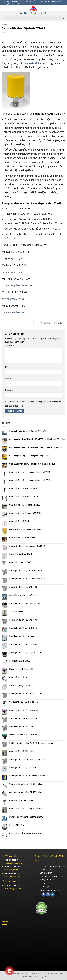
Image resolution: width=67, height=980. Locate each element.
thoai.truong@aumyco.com (17, 285)
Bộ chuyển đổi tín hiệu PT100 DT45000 (26, 694)
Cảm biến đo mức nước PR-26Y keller (26, 784)
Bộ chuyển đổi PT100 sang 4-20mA (25, 603)
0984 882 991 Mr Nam (12, 874)
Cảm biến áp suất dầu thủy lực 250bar (26, 809)
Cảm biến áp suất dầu (19, 677)
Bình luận (9, 346)
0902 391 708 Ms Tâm (12, 885)
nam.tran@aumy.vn (13, 272)
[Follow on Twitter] (53, 894)
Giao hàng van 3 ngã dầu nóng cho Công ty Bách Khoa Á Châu (35, 447)
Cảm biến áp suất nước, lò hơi (22, 538)
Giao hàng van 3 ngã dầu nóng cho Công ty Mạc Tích (32, 456)
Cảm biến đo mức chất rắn (21, 562)
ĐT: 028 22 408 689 (47, 883)
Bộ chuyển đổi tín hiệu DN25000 (23, 620)
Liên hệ (43, 13)
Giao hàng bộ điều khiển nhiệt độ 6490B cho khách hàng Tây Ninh (37, 439)
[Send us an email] (57, 894)
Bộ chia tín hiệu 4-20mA (19, 661)
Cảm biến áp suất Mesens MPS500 (25, 488)
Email (8, 379)
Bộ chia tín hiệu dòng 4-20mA (22, 636)
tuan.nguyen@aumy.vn (14, 312)
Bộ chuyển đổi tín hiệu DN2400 (23, 768)
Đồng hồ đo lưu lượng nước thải (23, 595)
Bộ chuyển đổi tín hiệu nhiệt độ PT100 (26, 653)
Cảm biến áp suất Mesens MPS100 (25, 505)
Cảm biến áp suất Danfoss (21, 521)
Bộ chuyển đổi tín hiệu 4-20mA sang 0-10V (28, 579)
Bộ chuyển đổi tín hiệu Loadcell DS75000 (27, 546)
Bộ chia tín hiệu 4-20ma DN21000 (24, 727)
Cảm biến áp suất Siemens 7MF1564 (25, 513)
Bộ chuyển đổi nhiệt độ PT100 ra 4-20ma (27, 759)
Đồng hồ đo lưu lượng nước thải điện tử (26, 817)
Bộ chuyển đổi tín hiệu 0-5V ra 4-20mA (26, 571)
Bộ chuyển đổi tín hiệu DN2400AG (24, 644)
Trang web (9, 390)
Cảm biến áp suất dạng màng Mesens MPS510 (30, 480)
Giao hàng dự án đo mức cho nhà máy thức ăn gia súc (32, 464)
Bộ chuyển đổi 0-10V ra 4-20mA (23, 718)
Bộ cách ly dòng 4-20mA (20, 685)
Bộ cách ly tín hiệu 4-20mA (21, 554)
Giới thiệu (24, 13)
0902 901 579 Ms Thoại (13, 860)
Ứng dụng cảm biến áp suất (21, 669)
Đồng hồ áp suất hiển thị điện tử (23, 735)
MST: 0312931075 (46, 873)
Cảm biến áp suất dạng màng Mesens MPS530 (30, 472)
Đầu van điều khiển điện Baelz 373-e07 (26, 529)
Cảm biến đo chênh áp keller (53, 323)
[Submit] (63, 18)
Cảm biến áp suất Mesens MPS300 (25, 497)
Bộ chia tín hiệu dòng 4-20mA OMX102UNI (28, 431)
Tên (7, 367)
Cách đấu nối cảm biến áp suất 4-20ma (26, 833)
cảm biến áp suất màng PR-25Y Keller (26, 792)
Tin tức (34, 13)
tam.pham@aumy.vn (13, 299)
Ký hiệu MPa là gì (17, 825)
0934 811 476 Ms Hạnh (13, 867)
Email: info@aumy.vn (47, 887)
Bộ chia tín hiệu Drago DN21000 (23, 628)
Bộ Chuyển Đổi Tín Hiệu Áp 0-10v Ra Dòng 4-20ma (31, 743)
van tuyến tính (32, 63)
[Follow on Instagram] (48, 894)
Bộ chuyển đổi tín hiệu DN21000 (23, 587)
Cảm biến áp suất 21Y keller (21, 751)
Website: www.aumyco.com (50, 890)
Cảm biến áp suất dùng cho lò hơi (24, 710)
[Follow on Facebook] (43, 894)
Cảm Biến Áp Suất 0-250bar (21, 801)
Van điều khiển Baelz (18, 612)
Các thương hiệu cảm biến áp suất (24, 702)
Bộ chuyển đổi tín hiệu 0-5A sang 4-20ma (27, 776)
